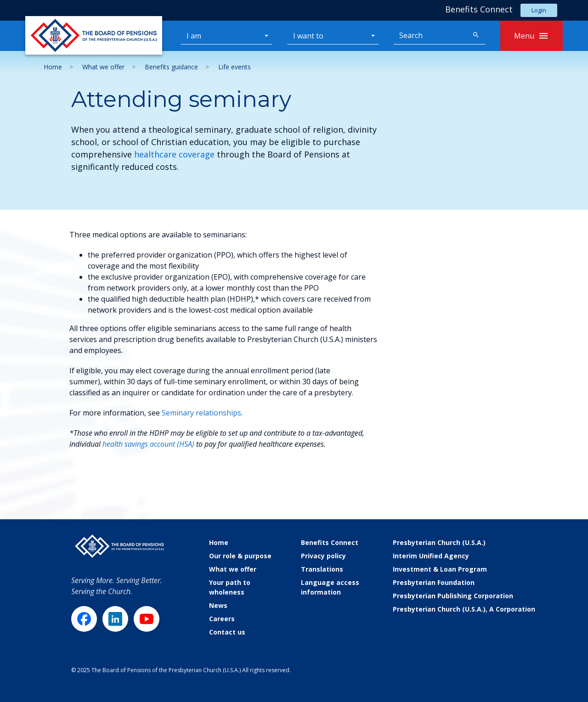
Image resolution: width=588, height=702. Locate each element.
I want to (308, 36)
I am (194, 36)
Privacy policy (323, 556)
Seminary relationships (201, 413)
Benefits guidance (171, 67)
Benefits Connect (330, 542)
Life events (235, 67)
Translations (322, 569)
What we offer (103, 67)
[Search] (430, 36)
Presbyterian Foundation (434, 582)
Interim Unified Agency (431, 556)
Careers (222, 619)
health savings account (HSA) (148, 444)
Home (53, 67)
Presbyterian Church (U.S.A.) (439, 542)
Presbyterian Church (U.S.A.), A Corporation (464, 609)
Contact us (227, 632)
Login (539, 10)
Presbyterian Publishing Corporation (453, 596)
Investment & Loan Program (440, 569)
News (218, 605)
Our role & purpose (240, 556)
